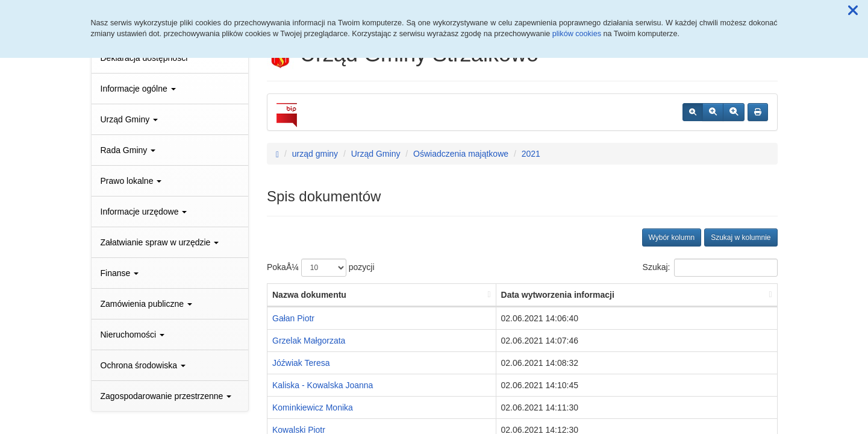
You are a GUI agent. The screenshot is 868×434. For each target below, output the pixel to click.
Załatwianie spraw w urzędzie (160, 242)
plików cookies (577, 34)
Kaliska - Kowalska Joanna (323, 385)
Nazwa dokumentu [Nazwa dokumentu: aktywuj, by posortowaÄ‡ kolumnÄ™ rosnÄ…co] (309, 295)
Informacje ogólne (138, 89)
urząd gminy (315, 154)
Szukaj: (710, 268)
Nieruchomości (133, 335)
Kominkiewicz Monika (313, 407)
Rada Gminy (128, 150)
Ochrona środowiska (143, 365)
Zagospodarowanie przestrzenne (166, 396)
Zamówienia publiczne (146, 304)
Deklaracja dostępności (144, 58)
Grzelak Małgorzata (309, 341)
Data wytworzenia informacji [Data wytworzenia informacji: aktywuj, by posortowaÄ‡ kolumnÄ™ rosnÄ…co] (558, 295)
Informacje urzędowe (144, 212)
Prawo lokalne (131, 181)
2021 (531, 154)
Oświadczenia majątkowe (461, 154)
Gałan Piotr (293, 318)
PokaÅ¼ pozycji (321, 268)
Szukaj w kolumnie (741, 237)
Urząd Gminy (130, 119)
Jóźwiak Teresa (301, 363)
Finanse (120, 273)
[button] (853, 11)
